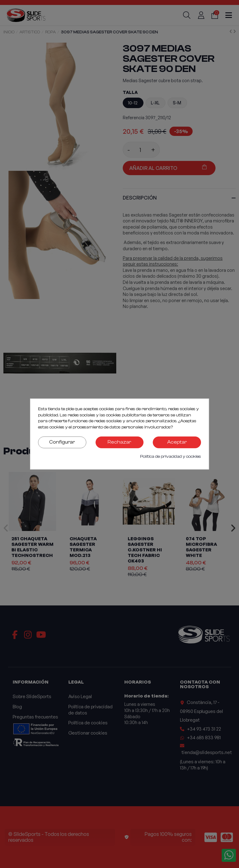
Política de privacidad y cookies (171, 457)
